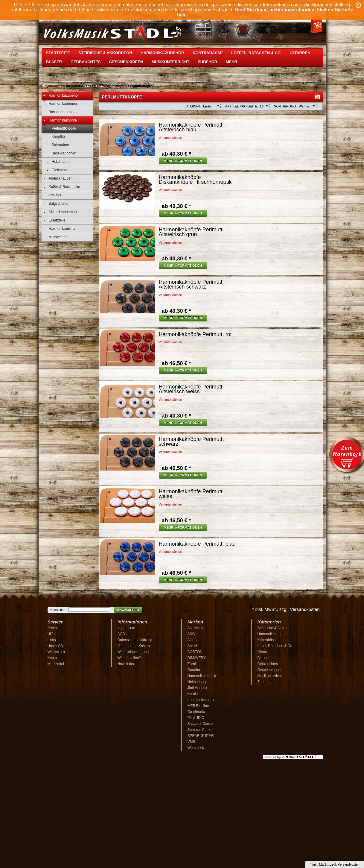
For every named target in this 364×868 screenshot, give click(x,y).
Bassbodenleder (59, 112)
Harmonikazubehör (162, 53)
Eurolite (194, 664)
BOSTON (195, 652)
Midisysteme (56, 237)
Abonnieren (128, 610)
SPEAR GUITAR (201, 736)
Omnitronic (196, 712)
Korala (193, 694)
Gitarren (300, 53)
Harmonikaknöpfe (111, 86)
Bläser (54, 62)
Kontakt (54, 628)
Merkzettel (56, 664)
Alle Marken (197, 628)
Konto (52, 658)
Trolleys (52, 195)
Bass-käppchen (61, 153)
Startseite (58, 53)
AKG (191, 634)
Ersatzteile (54, 220)
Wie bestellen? (129, 658)
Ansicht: (194, 106)
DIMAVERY (197, 658)
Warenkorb (56, 652)
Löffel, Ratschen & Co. (256, 53)
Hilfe (51, 634)
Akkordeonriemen (60, 212)
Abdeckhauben (58, 179)
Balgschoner (56, 204)
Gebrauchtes (86, 62)
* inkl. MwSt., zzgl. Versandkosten (286, 609)
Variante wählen (170, 138)
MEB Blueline (198, 706)
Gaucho (194, 670)
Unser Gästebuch (61, 646)
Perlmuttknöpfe (140, 86)
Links (52, 640)
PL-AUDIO (196, 718)
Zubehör (208, 62)
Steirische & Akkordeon (105, 53)
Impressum (126, 628)
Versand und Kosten (134, 646)
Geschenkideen (126, 62)
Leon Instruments (201, 700)
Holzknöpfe (58, 162)
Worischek (196, 748)
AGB (121, 634)
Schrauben (58, 145)
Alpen (192, 640)
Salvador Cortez (200, 724)
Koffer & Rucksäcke (62, 187)
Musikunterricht (170, 62)
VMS (191, 742)
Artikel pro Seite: (242, 106)
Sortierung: (285, 106)
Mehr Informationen (183, 161)
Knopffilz (56, 137)
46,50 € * (176, 363)
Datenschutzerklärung (135, 640)
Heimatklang (198, 682)
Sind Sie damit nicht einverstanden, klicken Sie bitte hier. (265, 12)
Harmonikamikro (59, 229)
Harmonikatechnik (202, 676)
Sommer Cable (199, 730)
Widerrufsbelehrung (133, 652)
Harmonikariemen (60, 104)
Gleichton (57, 170)
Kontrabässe (208, 53)
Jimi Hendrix (197, 688)
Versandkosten (349, 864)
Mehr (232, 62)
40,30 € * (176, 154)
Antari (192, 646)
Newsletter (58, 610)
